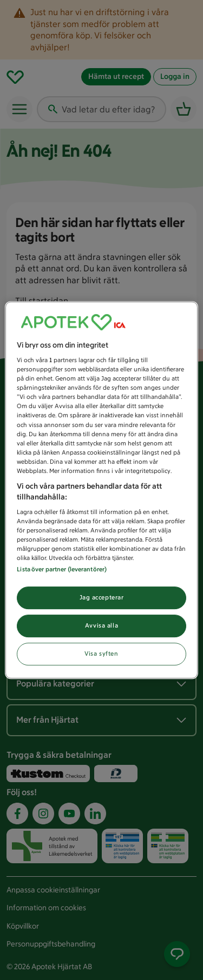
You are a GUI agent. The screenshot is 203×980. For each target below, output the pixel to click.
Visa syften (101, 654)
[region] (101, 490)
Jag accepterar (102, 598)
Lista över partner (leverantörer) (62, 570)
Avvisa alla (101, 626)
